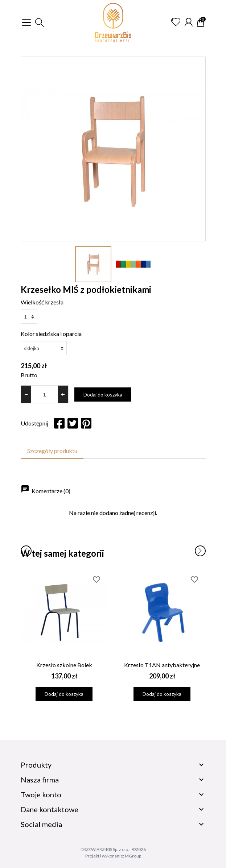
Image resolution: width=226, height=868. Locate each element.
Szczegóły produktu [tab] (52, 451)
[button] (40, 22)
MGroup (133, 856)
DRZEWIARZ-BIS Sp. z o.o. (105, 849)
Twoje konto (41, 794)
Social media (41, 824)
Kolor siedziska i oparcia (51, 334)
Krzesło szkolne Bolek (64, 665)
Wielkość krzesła (42, 302)
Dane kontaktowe (50, 809)
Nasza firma (40, 780)
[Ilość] (44, 394)
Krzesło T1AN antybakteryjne (162, 665)
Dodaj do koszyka (103, 394)
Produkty (36, 765)
